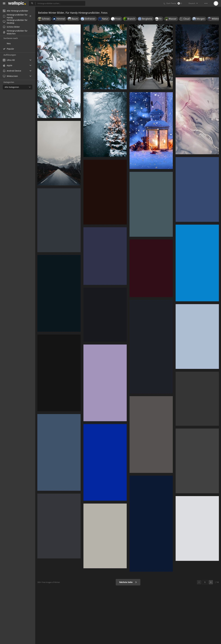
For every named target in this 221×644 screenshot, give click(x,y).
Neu (9, 43)
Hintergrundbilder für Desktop (15, 22)
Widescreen (10, 76)
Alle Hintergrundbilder (16, 11)
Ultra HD (9, 60)
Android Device (12, 71)
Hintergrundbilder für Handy (17, 16)
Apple (8, 65)
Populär (10, 49)
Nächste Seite (128, 582)
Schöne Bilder (11, 27)
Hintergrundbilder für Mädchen (15, 32)
